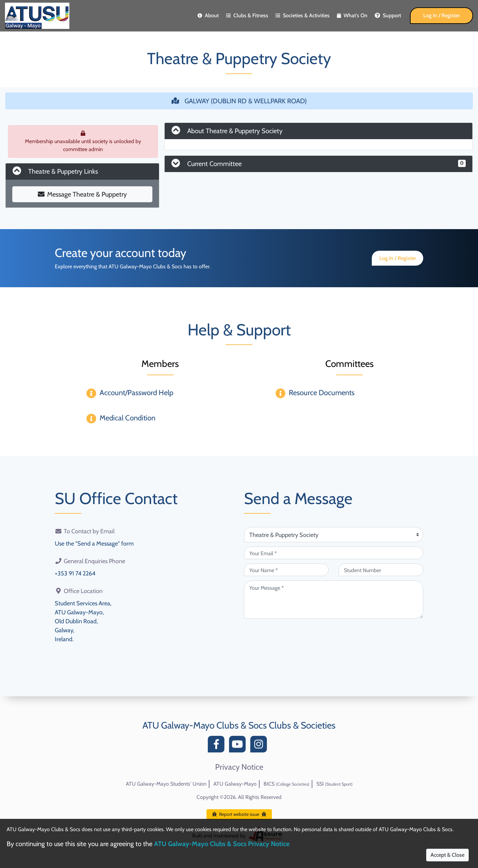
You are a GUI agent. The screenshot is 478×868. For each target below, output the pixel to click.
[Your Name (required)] (286, 570)
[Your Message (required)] (334, 600)
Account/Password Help (136, 393)
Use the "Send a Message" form (94, 544)
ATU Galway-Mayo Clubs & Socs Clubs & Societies (239, 725)
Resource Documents (322, 393)
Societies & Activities (303, 15)
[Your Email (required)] (334, 553)
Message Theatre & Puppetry (82, 194)
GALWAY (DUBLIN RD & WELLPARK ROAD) (239, 101)
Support (388, 15)
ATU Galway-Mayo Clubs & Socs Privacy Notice (222, 844)
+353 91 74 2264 (75, 573)
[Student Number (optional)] (381, 570)
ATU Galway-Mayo (235, 784)
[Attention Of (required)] (334, 535)
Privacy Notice (239, 767)
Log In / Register (441, 15)
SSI (334, 784)
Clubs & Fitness (247, 15)
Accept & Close (447, 855)
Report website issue (239, 814)
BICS (286, 784)
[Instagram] (260, 746)
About (208, 15)
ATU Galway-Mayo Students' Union (166, 784)
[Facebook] (218, 746)
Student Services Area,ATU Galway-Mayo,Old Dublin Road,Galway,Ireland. (83, 621)
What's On (352, 15)
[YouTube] (239, 746)
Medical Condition (127, 418)
